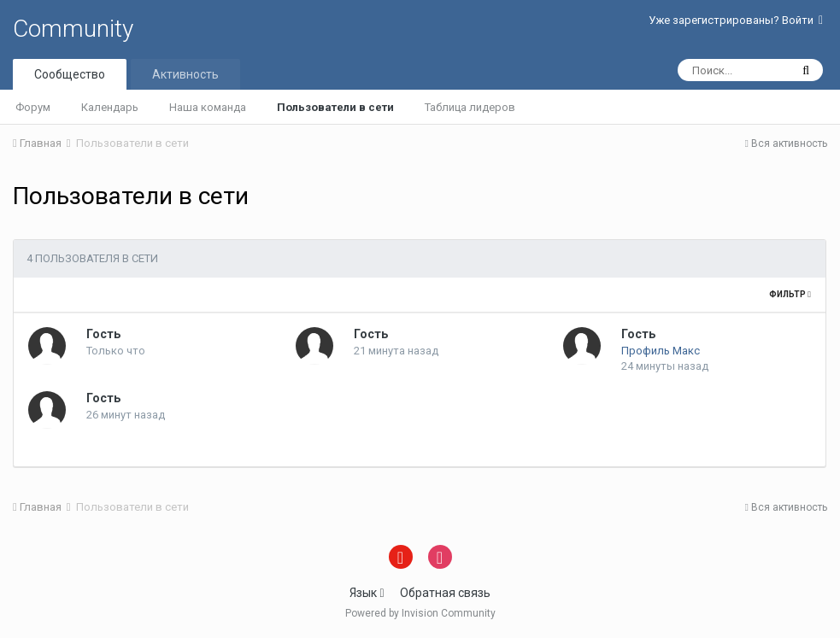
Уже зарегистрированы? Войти (736, 20)
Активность (185, 74)
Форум (33, 107)
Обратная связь (445, 593)
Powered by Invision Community (420, 613)
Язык (367, 593)
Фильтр (790, 294)
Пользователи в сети (335, 107)
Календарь (110, 107)
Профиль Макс (661, 351)
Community (73, 29)
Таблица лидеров (470, 107)
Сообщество (70, 74)
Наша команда (208, 107)
